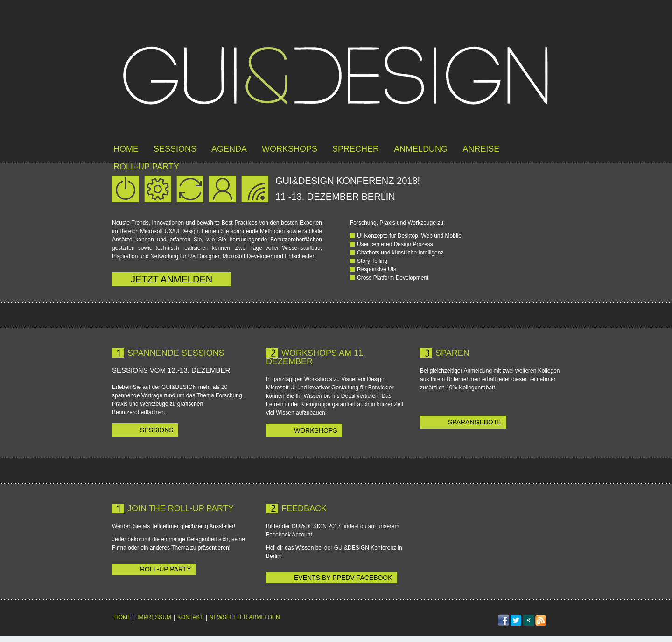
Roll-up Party (166, 569)
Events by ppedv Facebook (343, 578)
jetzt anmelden (171, 279)
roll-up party (146, 167)
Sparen (452, 353)
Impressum (154, 617)
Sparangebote (475, 422)
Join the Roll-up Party (181, 508)
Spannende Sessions (176, 353)
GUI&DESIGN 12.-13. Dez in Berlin (336, 77)
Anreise (481, 149)
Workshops (290, 149)
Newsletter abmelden (245, 617)
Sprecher (356, 149)
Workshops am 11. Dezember (316, 357)
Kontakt (190, 617)
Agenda (229, 149)
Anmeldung (421, 149)
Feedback (304, 508)
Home (126, 149)
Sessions (175, 149)
